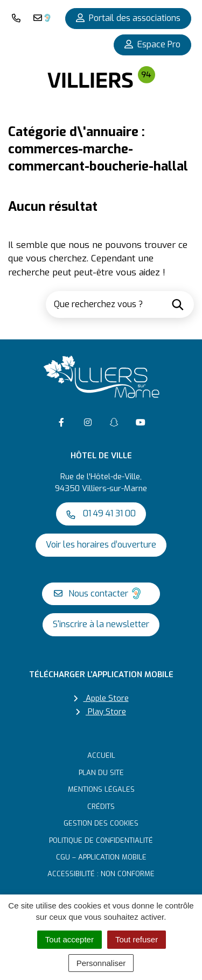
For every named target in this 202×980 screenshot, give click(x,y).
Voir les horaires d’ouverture (101, 545)
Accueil (101, 755)
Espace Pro (152, 44)
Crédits (101, 807)
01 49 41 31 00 (101, 513)
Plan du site (101, 773)
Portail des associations (128, 18)
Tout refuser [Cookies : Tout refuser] (137, 939)
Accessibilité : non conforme (101, 874)
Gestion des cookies (101, 823)
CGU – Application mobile (101, 857)
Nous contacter (98, 593)
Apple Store (101, 698)
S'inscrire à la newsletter (101, 624)
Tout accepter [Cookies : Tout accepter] (69, 939)
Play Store (101, 712)
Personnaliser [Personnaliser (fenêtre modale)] (101, 963)
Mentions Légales (101, 789)
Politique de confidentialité (101, 840)
